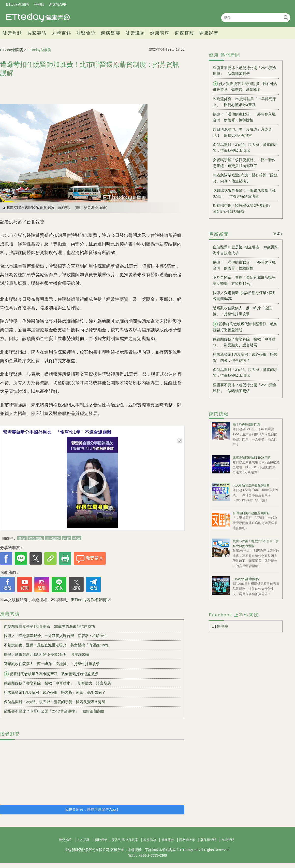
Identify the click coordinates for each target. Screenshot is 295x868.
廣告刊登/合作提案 (125, 840)
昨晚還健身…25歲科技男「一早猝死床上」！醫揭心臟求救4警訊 (244, 102)
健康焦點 (12, 33)
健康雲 (38, 18)
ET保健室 (220, 626)
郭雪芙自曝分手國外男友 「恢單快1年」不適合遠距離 (57, 432)
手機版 (39, 4)
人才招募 (83, 840)
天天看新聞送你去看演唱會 (251, 485)
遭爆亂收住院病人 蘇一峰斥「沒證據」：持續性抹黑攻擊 (52, 664)
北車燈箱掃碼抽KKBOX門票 (252, 458)
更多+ (278, 234)
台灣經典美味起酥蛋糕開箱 (251, 513)
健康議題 (135, 33)
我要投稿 (65, 840)
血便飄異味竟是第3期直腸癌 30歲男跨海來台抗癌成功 (49, 626)
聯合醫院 (36, 538)
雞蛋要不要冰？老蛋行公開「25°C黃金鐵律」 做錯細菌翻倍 (54, 711)
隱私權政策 (187, 840)
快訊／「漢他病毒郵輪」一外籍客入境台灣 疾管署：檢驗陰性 (56, 636)
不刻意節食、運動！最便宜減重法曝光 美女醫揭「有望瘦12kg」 (58, 645)
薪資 (67, 538)
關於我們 (101, 840)
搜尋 (286, 17)
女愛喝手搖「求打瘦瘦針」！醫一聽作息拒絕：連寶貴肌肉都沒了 (244, 163)
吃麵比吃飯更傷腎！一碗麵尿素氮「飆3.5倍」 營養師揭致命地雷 (244, 193)
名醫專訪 (37, 33)
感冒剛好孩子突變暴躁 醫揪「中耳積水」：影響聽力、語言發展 (57, 683)
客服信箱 (150, 840)
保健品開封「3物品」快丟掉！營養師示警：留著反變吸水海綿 (55, 702)
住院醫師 (53, 538)
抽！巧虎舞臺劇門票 (246, 424)
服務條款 (168, 840)
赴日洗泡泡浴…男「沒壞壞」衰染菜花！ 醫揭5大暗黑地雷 (242, 132)
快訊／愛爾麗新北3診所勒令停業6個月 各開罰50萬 (47, 654)
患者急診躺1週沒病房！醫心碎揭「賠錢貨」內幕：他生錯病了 (55, 692)
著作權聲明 (208, 840)
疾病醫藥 (111, 33)
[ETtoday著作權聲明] (89, 600)
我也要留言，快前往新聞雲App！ (92, 809)
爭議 (77, 538)
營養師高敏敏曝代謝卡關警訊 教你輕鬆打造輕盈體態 (51, 674)
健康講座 (160, 33)
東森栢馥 (184, 33)
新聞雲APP (58, 4)
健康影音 (209, 33)
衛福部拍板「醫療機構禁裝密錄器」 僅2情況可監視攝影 (244, 208)
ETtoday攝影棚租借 (246, 579)
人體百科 (61, 33)
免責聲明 (228, 840)
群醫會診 (86, 33)
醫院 (22, 538)
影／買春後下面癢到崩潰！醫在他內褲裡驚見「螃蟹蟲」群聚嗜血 (245, 86)
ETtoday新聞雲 (18, 4)
